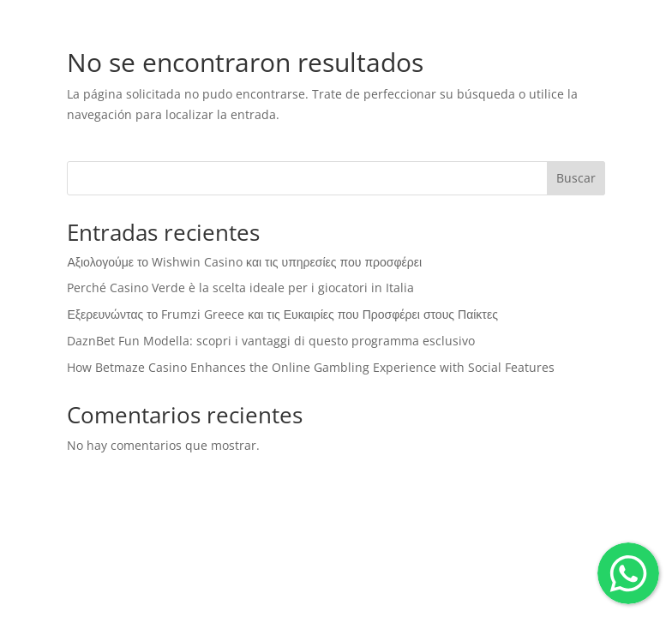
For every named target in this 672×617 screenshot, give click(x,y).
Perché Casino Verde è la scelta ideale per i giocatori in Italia (240, 288)
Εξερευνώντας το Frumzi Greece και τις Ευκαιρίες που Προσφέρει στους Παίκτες (282, 314)
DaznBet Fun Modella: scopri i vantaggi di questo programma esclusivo (271, 341)
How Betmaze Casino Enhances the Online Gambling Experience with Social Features (311, 367)
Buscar (576, 178)
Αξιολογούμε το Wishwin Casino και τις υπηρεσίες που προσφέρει (244, 262)
